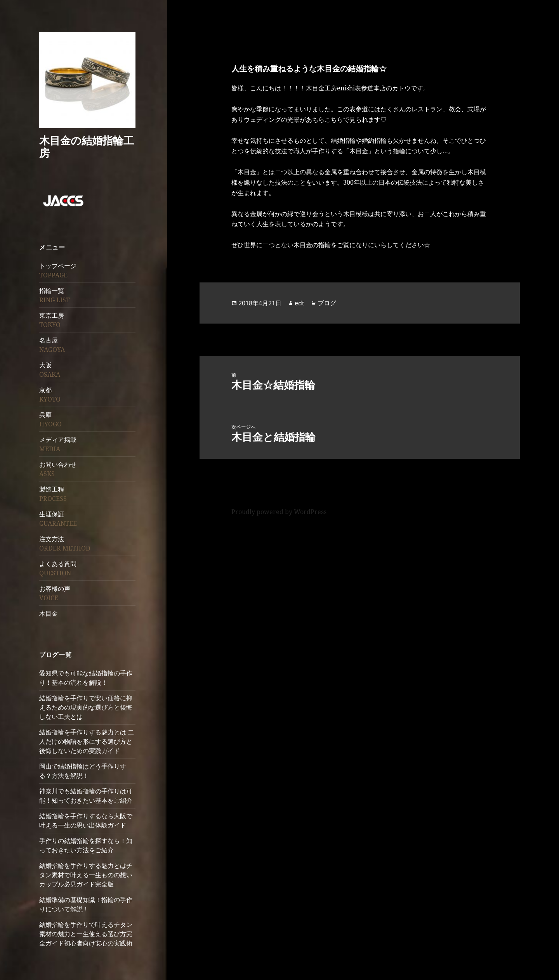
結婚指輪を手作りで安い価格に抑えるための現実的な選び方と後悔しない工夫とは (86, 707)
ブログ (327, 303)
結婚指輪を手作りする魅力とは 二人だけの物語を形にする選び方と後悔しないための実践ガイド (87, 741)
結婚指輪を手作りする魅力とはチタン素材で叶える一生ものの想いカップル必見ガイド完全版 (86, 875)
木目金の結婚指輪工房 (87, 146)
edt (299, 303)
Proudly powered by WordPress (279, 512)
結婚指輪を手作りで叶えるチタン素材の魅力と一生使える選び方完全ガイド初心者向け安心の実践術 (86, 934)
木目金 (49, 613)
